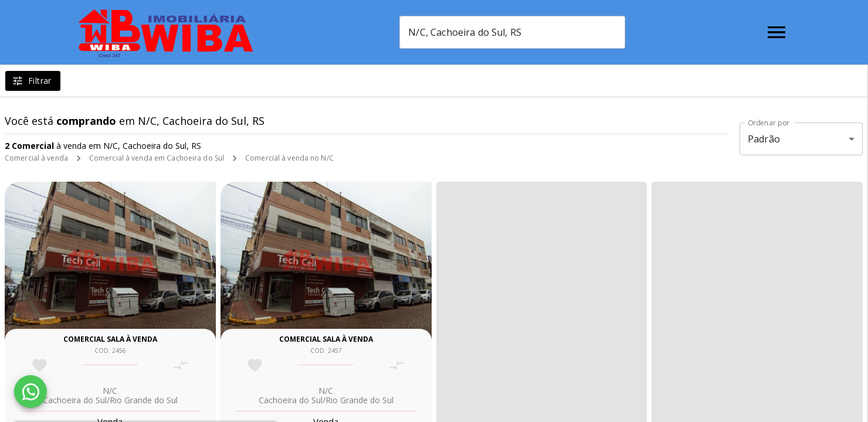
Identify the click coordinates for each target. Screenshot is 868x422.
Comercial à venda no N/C (289, 158)
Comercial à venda (36, 158)
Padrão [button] (764, 139)
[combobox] (512, 32)
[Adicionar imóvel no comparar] (181, 365)
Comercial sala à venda (110, 339)
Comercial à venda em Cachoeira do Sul (157, 158)
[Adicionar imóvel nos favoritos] (40, 365)
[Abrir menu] (777, 32)
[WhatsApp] (30, 392)
